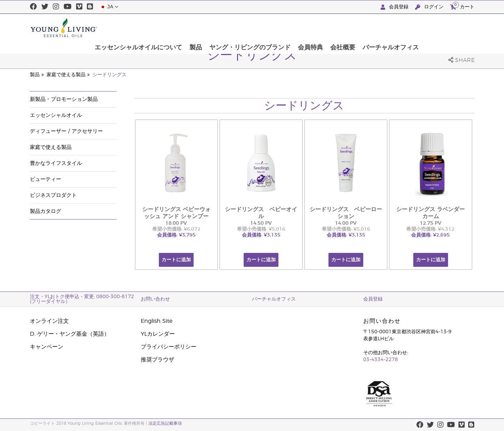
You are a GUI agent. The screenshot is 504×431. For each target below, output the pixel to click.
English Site (157, 321)
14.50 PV (261, 223)
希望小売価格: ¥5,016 (261, 229)
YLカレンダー (158, 334)
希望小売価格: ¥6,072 (176, 229)
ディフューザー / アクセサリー (66, 131)
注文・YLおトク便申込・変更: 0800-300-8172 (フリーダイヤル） (82, 299)
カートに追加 (176, 260)
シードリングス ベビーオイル (261, 213)
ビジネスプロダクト (53, 195)
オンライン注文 (49, 321)
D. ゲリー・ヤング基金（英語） (70, 334)
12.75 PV (431, 223)
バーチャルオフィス (442, 27)
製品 (246, 27)
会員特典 (361, 27)
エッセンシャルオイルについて (188, 27)
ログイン (430, 7)
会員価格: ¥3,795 (176, 235)
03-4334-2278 (381, 360)
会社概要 (394, 27)
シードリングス (109, 75)
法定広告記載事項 (165, 423)
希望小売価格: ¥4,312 (430, 229)
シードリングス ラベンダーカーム (430, 213)
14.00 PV (346, 223)
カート (462, 6)
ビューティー (46, 179)
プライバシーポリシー (169, 347)
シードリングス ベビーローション (346, 213)
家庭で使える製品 (66, 75)
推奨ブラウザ (157, 360)
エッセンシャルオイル (56, 115)
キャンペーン (47, 347)
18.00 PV (176, 223)
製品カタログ (46, 211)
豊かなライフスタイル (56, 163)
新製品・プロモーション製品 (64, 99)
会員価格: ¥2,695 (430, 235)
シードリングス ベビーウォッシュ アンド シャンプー (176, 213)
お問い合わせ (155, 299)
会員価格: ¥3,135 (261, 235)
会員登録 (395, 7)
